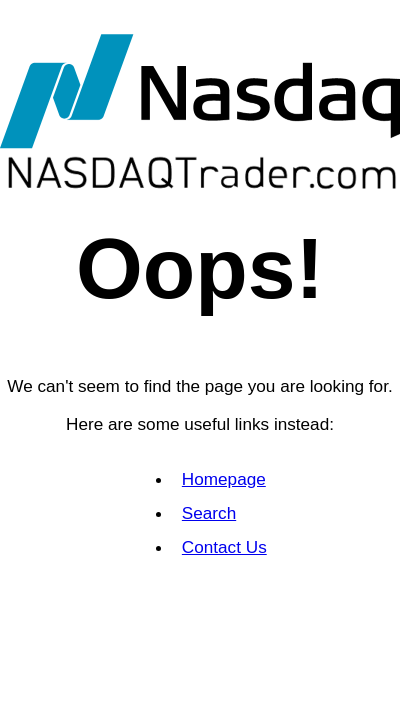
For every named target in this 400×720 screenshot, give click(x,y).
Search (209, 513)
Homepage (224, 479)
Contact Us (224, 547)
